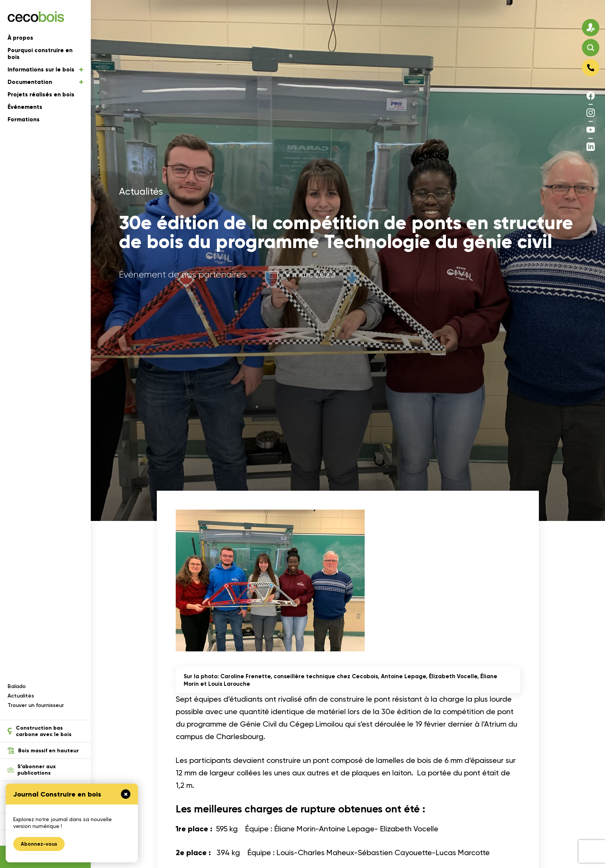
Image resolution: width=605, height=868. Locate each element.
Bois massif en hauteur (43, 750)
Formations (24, 119)
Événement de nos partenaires (183, 274)
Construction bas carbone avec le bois (39, 731)
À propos (20, 38)
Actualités (21, 696)
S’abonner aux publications (32, 770)
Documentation (45, 82)
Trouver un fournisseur (36, 705)
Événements (25, 107)
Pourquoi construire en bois (40, 54)
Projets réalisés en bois (41, 95)
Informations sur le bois (45, 70)
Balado (17, 686)
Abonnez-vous (39, 844)
